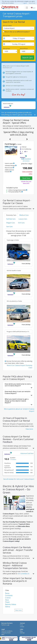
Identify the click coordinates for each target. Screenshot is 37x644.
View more (29, 429)
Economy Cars (11, 215)
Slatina (8, 607)
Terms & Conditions (7, 631)
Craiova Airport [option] (9, 28)
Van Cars (9, 227)
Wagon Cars (11, 223)
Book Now (26, 178)
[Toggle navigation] (27, 8)
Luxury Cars (23, 219)
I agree (25, 3)
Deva (7, 600)
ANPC (3, 635)
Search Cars (27, 58)
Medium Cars (24, 215)
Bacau (7, 593)
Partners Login (5, 625)
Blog (21, 631)
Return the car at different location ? (17, 32)
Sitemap (22, 633)
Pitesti (7, 602)
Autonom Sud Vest (27, 453)
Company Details (6, 633)
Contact (22, 627)
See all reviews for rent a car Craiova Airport (19, 479)
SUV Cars (21, 223)
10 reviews (13, 459)
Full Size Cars (11, 219)
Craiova (8, 598)
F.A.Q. (21, 625)
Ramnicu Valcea (11, 604)
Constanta (9, 595)
